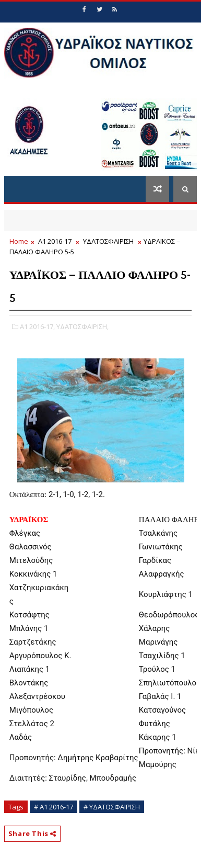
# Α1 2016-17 (54, 807)
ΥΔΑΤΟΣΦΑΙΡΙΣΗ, (82, 326)
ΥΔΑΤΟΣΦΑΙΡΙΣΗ (108, 241)
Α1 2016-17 (55, 241)
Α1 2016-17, (37, 326)
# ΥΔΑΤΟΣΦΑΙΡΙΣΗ (112, 807)
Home (19, 241)
